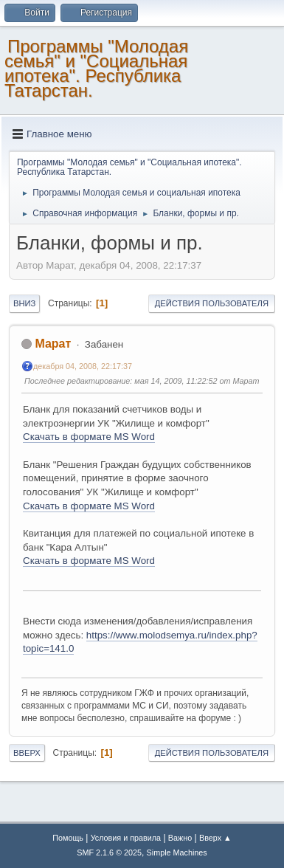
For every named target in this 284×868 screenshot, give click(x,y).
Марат (53, 344)
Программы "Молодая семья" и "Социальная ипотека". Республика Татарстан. (96, 68)
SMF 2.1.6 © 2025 (109, 852)
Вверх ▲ (215, 838)
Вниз (24, 303)
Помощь (68, 838)
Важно (180, 838)
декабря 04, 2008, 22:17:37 (83, 366)
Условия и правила (126, 838)
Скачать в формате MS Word (89, 437)
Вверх (27, 753)
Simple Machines (177, 852)
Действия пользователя (212, 303)
